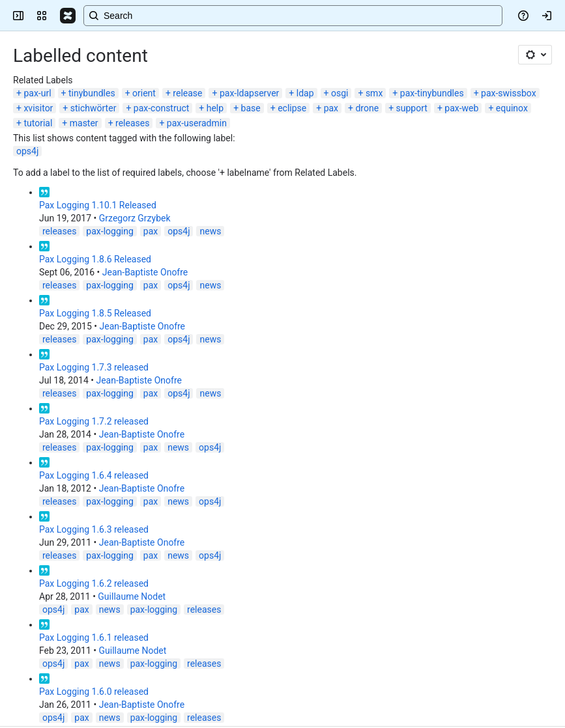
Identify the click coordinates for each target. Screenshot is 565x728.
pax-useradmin (197, 123)
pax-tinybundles (432, 93)
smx (374, 93)
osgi (340, 93)
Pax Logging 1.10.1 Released (98, 205)
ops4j (27, 151)
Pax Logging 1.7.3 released (94, 367)
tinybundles (92, 93)
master (84, 123)
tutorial (38, 123)
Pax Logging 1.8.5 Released (95, 313)
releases (132, 123)
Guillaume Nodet (132, 596)
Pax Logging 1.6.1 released (94, 637)
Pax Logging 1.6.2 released (94, 583)
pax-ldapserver (249, 93)
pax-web (461, 108)
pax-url (37, 93)
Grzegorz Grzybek (135, 218)
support (412, 108)
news (210, 231)
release (187, 93)
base (251, 108)
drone (367, 108)
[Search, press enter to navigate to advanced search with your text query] (293, 16)
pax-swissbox (509, 93)
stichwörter (94, 108)
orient (144, 93)
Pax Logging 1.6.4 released (94, 475)
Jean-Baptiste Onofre (145, 272)
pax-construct (162, 108)
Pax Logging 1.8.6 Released (95, 259)
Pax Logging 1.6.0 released (94, 692)
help (215, 108)
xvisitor (38, 108)
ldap (305, 93)
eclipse (292, 108)
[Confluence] (68, 16)
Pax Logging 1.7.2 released (94, 421)
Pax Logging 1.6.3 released (94, 529)
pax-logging (109, 231)
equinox (512, 108)
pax (331, 108)
